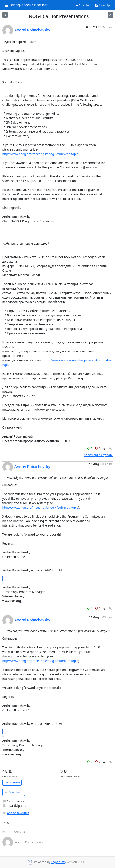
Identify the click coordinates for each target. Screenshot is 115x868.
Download (14, 792)
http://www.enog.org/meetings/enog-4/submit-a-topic (40, 154)
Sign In (82, 5)
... (5, 578)
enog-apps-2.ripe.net (29, 5)
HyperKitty (58, 862)
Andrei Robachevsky (32, 30)
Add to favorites (16, 813)
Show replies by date (98, 455)
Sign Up (102, 5)
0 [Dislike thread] (98, 448)
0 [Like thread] (90, 448)
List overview (12, 782)
